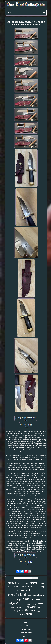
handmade (39, 595)
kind (32, 590)
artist (26, 584)
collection (31, 607)
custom (34, 583)
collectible (26, 614)
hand (26, 599)
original (13, 603)
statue (24, 587)
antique (31, 586)
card (38, 587)
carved (20, 584)
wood (14, 600)
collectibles (16, 587)
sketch (30, 596)
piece (40, 607)
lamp (9, 587)
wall (34, 604)
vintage (22, 590)
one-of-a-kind (17, 595)
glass (39, 611)
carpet (18, 607)
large (19, 600)
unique (17, 611)
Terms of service (26, 633)
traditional (36, 599)
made (33, 610)
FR (28, 636)
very (43, 587)
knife (25, 610)
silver (13, 607)
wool (42, 583)
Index (26, 622)
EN (24, 636)
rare (41, 603)
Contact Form (26, 626)
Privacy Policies (26, 629)
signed (12, 583)
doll (24, 608)
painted (22, 604)
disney (29, 604)
